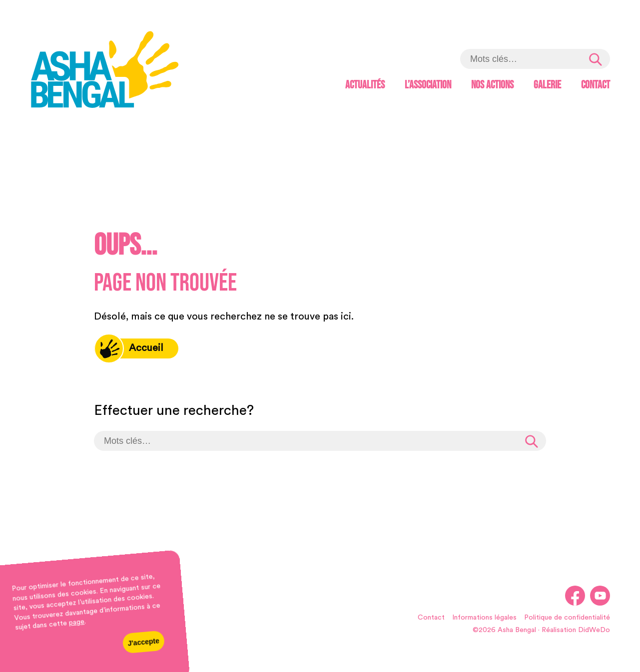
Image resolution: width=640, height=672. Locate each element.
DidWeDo (594, 630)
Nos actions (492, 85)
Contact (596, 85)
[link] (105, 71)
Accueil (129, 348)
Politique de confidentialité (567, 618)
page (76, 623)
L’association (428, 85)
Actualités (365, 85)
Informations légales (484, 618)
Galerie (547, 85)
